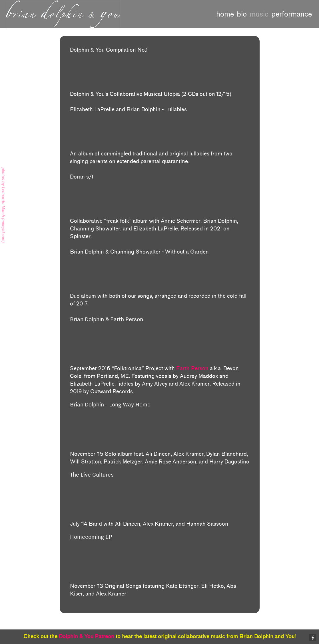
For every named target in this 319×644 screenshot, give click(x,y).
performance (292, 14)
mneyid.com (3, 230)
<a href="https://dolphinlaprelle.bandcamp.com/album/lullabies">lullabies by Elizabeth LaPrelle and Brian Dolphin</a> (160, 131)
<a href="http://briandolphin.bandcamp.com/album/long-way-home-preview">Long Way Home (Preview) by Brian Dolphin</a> (160, 435)
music (259, 14)
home (225, 14)
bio (242, 14)
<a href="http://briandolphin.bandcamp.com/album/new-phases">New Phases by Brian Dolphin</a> (160, 567)
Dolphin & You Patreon (87, 637)
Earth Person (192, 368)
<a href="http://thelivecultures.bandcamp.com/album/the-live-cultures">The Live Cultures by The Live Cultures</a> (160, 505)
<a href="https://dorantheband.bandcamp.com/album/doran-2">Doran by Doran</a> (160, 198)
